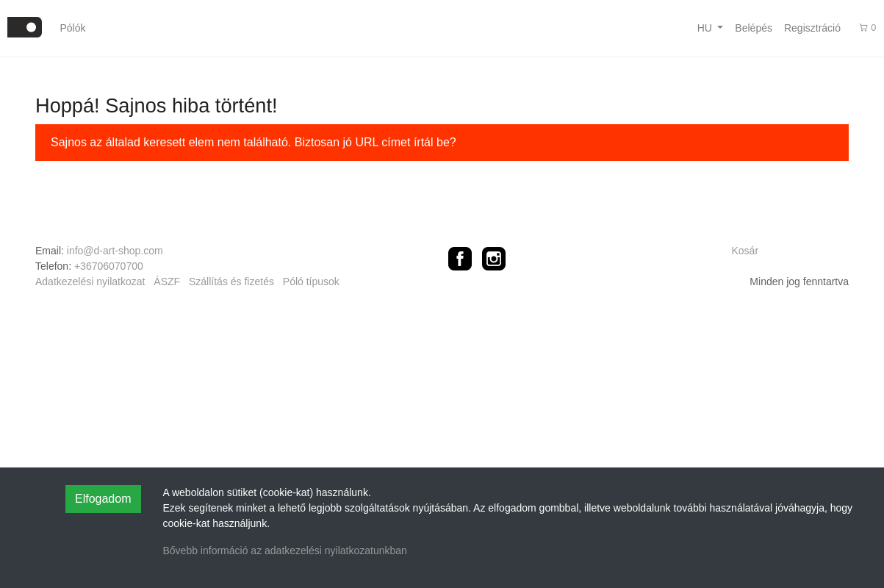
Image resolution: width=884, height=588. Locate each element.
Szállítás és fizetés (231, 282)
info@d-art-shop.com (115, 251)
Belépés (754, 28)
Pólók (72, 28)
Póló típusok (311, 282)
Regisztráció (812, 28)
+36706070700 (109, 266)
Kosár (745, 251)
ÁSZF (167, 282)
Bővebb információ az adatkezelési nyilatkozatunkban (285, 551)
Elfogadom (103, 499)
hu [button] (706, 28)
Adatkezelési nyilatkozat (90, 282)
